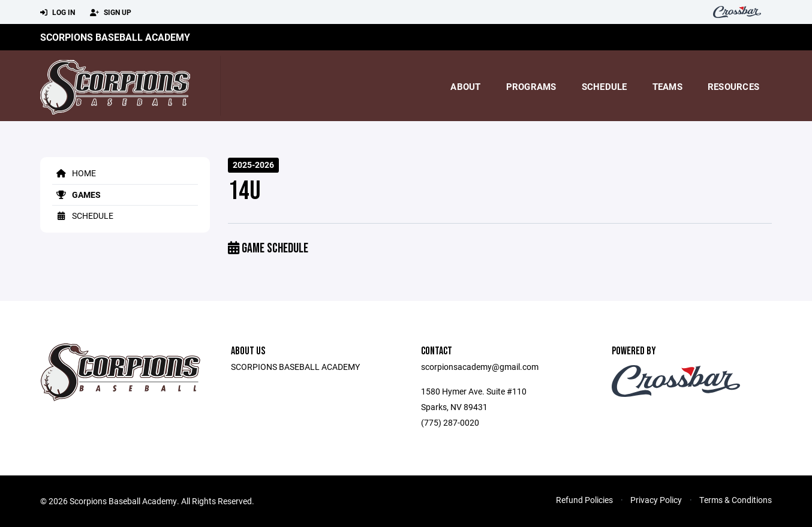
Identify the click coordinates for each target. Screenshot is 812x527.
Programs (531, 86)
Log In (58, 13)
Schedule (605, 86)
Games (76, 195)
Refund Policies (584, 500)
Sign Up (111, 13)
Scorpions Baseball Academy (115, 37)
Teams (667, 86)
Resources (733, 86)
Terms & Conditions (736, 500)
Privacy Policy (656, 500)
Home (74, 173)
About (465, 86)
